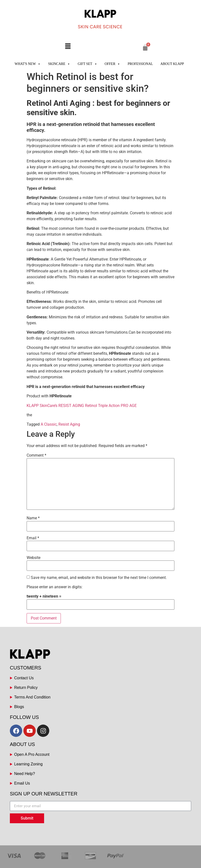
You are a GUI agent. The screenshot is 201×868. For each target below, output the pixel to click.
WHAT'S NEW (28, 64)
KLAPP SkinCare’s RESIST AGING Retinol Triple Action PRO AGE (82, 406)
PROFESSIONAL (140, 64)
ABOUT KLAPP (172, 64)
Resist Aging (69, 424)
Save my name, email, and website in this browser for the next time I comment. (99, 578)
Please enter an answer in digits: (55, 587)
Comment (36, 455)
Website (33, 558)
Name (33, 518)
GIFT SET (87, 64)
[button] (68, 46)
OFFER (113, 64)
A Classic (49, 424)
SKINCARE (59, 64)
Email (33, 538)
